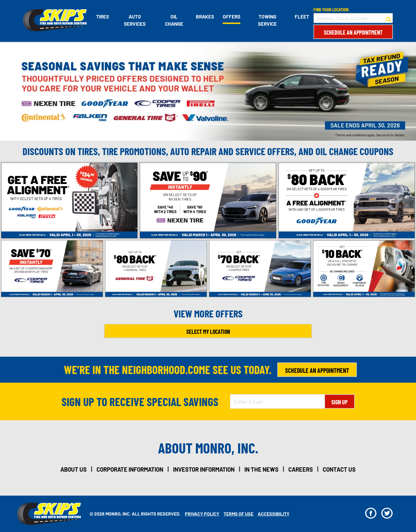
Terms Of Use (238, 514)
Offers (232, 16)
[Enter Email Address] (277, 401)
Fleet (302, 16)
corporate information (130, 469)
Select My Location (208, 332)
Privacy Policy (202, 514)
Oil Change (174, 20)
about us (74, 469)
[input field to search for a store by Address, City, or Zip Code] (353, 18)
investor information (204, 469)
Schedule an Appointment (353, 32)
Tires (103, 16)
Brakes (205, 16)
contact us (339, 469)
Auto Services (135, 20)
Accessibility (274, 514)
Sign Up (339, 402)
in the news (261, 469)
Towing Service (267, 20)
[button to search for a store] (389, 18)
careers (301, 469)
